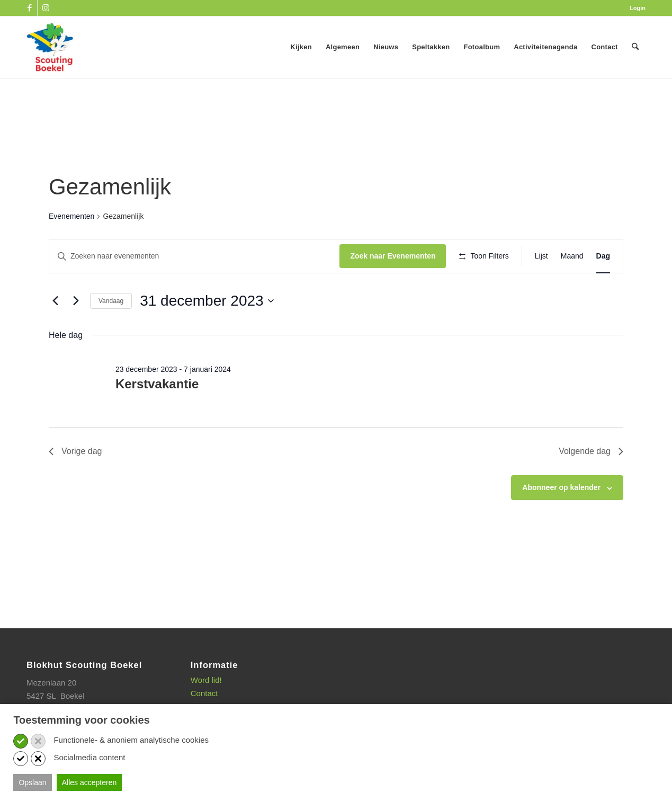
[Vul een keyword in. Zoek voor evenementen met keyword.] (190, 256)
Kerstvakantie (157, 415)
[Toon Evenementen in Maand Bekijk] (572, 256)
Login (638, 8)
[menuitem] (635, 8)
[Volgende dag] (76, 332)
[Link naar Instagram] (46, 8)
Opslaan (32, 782)
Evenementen (71, 216)
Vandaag (111, 332)
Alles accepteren (89, 782)
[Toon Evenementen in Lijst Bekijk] (541, 256)
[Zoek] (635, 47)
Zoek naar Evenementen (383, 256)
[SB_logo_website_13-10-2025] (50, 47)
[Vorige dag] (55, 332)
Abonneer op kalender (561, 519)
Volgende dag (591, 482)
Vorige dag (75, 482)
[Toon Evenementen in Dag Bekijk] (603, 256)
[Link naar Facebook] (29, 8)
